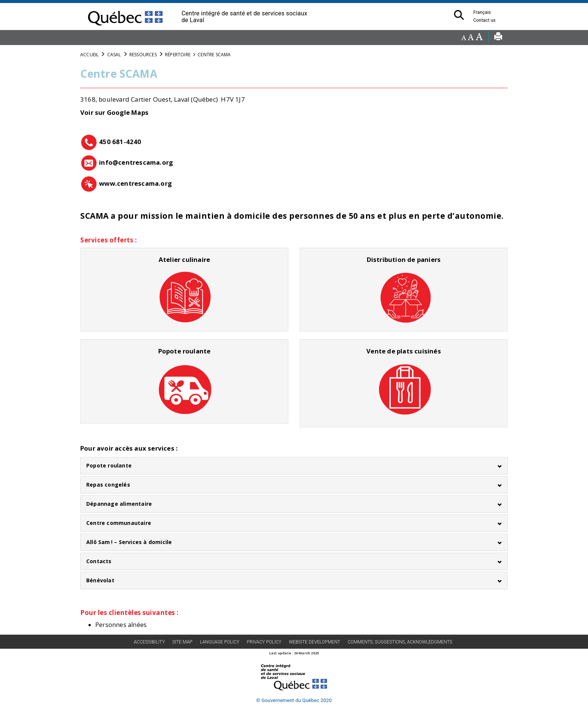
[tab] (294, 466)
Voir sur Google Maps (114, 112)
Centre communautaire (119, 523)
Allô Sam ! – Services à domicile (129, 542)
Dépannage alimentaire (119, 504)
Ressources (143, 55)
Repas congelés (108, 485)
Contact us (488, 20)
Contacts (99, 561)
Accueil (89, 55)
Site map (182, 642)
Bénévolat (100, 580)
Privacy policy (264, 642)
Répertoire (178, 55)
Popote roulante (109, 465)
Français (482, 12)
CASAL (114, 55)
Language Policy (220, 642)
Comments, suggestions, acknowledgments (400, 642)
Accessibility (149, 642)
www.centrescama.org (135, 183)
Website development (314, 642)
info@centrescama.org (136, 162)
